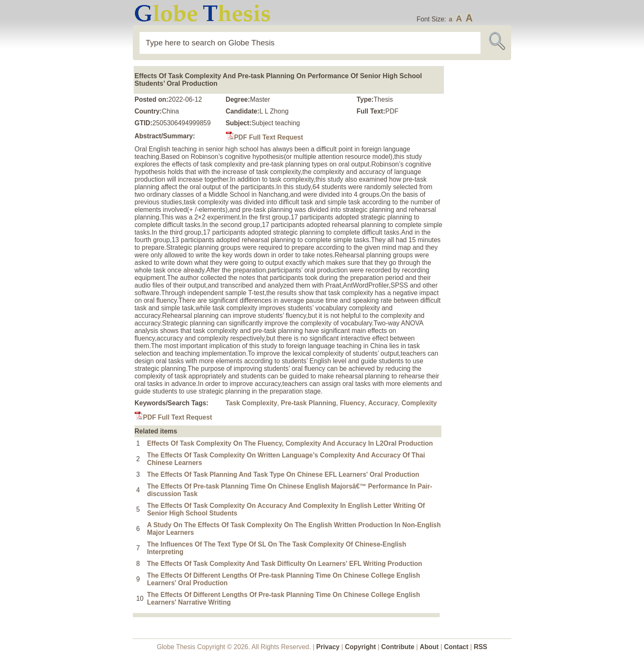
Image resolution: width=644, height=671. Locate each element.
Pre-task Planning (309, 403)
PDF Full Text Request (264, 137)
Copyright (361, 647)
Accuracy (383, 403)
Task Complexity (252, 403)
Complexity (419, 403)
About (429, 647)
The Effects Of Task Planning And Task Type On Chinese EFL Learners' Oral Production (283, 474)
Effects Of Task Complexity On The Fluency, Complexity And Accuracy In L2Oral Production (290, 443)
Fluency (352, 403)
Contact (457, 647)
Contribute (398, 647)
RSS (480, 647)
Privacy (328, 647)
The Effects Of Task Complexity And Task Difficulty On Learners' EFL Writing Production (285, 564)
